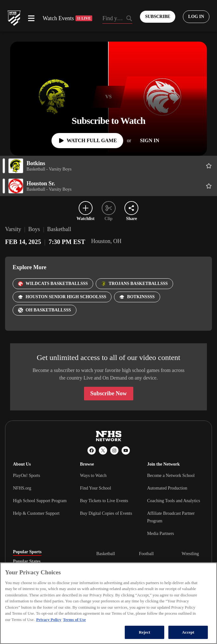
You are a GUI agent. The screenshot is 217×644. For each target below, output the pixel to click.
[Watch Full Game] (87, 141)
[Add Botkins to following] (209, 166)
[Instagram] (114, 450)
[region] (108, 603)
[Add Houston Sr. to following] (209, 186)
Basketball (106, 554)
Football (146, 554)
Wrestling (190, 554)
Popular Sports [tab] (27, 552)
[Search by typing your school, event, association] (117, 19)
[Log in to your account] (196, 17)
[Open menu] (31, 18)
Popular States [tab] (27, 561)
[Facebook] (92, 450)
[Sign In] (150, 141)
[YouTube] (126, 450)
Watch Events (67, 18)
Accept (188, 632)
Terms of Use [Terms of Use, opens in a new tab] (74, 620)
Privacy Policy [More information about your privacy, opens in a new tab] (49, 620)
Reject (144, 632)
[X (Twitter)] (103, 450)
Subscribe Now (109, 393)
